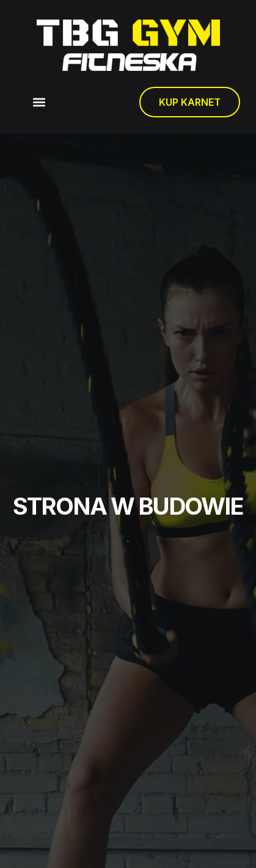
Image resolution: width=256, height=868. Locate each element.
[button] (39, 102)
